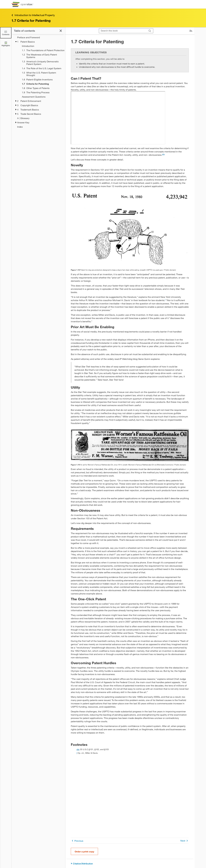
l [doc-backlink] (77, 753)
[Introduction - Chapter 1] (42, 46)
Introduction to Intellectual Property (33, 15)
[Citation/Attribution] (130, 864)
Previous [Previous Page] (77, 841)
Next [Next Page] (185, 841)
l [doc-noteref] (165, 300)
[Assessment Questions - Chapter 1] (42, 97)
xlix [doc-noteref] (163, 154)
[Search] (150, 31)
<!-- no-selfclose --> (118, 118)
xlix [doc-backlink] (78, 749)
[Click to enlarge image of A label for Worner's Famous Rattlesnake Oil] (130, 445)
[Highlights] (6, 44)
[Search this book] (123, 31)
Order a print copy (84, 851)
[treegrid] (38, 82)
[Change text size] (191, 31)
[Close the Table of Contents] (6, 33)
